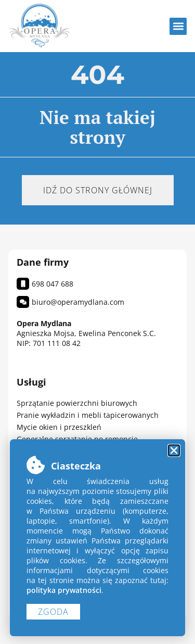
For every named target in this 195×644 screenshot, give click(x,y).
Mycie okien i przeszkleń (59, 427)
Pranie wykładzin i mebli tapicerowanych (88, 415)
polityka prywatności (64, 590)
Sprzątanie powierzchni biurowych (77, 403)
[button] (178, 26)
